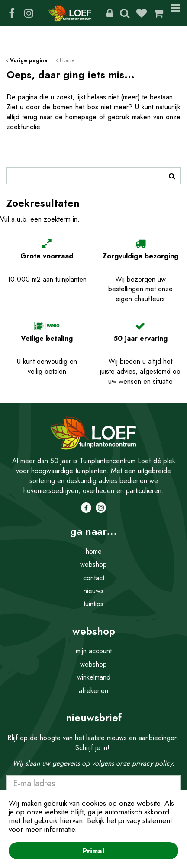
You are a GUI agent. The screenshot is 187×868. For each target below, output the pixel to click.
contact (94, 578)
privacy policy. (153, 763)
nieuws (93, 591)
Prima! (93, 851)
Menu (176, 13)
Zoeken (125, 13)
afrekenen (93, 691)
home (94, 552)
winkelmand (94, 677)
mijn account (94, 651)
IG (29, 13)
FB (12, 13)
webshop (93, 564)
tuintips (93, 604)
